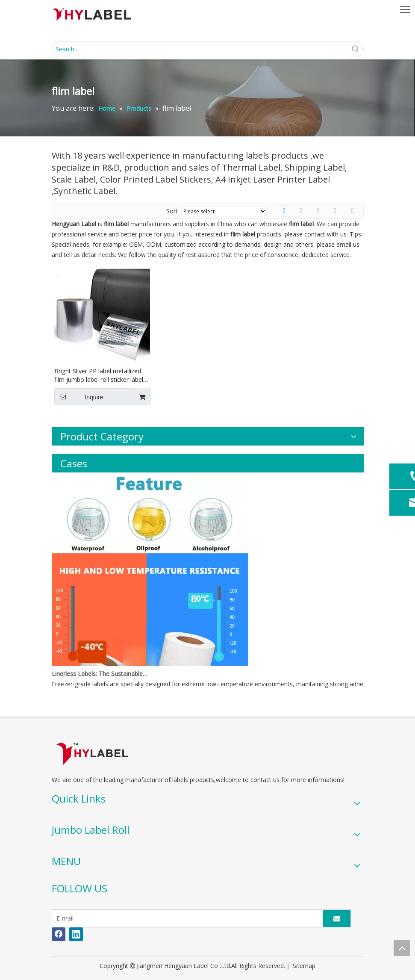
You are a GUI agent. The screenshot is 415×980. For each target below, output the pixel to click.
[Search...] (200, 49)
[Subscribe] (337, 918)
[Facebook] (59, 934)
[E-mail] (185, 918)
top (402, 948)
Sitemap (304, 966)
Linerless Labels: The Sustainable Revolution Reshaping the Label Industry (100, 674)
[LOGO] (92, 754)
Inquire (79, 397)
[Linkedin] (76, 934)
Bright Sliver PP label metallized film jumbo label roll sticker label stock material (99, 375)
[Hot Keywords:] (356, 49)
